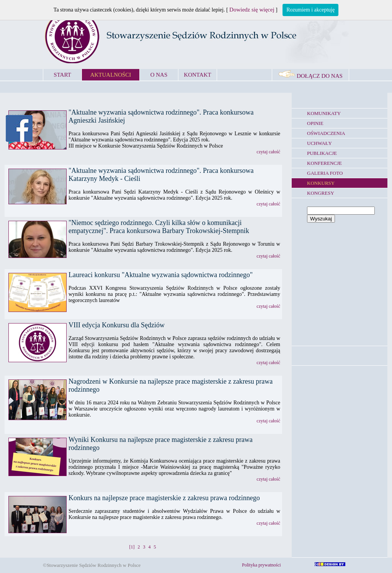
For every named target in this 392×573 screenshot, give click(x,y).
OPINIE (315, 123)
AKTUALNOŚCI (111, 75)
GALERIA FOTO (325, 173)
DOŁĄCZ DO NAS (310, 76)
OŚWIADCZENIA (326, 133)
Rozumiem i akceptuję (310, 10)
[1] (132, 547)
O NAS (159, 75)
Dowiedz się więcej (252, 10)
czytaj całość (268, 152)
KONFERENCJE (324, 163)
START (62, 75)
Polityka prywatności (261, 565)
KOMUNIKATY (324, 113)
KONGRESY (321, 193)
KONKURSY (321, 183)
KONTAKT (197, 75)
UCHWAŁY (319, 143)
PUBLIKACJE (322, 153)
